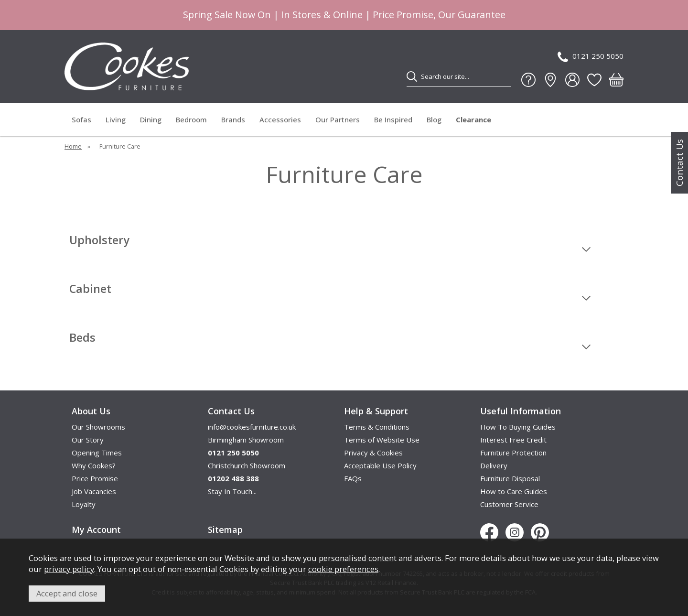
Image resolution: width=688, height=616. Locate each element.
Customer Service (509, 504)
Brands (233, 119)
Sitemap (225, 530)
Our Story (88, 440)
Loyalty (84, 504)
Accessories (280, 119)
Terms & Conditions (377, 427)
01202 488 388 (233, 478)
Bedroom (191, 119)
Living (116, 119)
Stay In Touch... (232, 491)
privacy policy (69, 569)
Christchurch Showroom (247, 465)
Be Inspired (393, 119)
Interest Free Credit (513, 440)
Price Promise (95, 478)
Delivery (494, 465)
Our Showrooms (98, 427)
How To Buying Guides (518, 427)
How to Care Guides (514, 491)
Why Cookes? (94, 465)
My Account (96, 530)
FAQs (353, 478)
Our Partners (338, 119)
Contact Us (679, 163)
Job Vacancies (94, 491)
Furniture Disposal (510, 478)
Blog (434, 119)
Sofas (81, 119)
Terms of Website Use (382, 440)
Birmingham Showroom (246, 440)
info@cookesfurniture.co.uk (252, 427)
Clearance (473, 119)
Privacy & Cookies (373, 453)
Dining (151, 119)
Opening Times (97, 453)
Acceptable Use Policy (380, 465)
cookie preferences (343, 569)
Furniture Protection (513, 453)
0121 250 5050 (591, 57)
